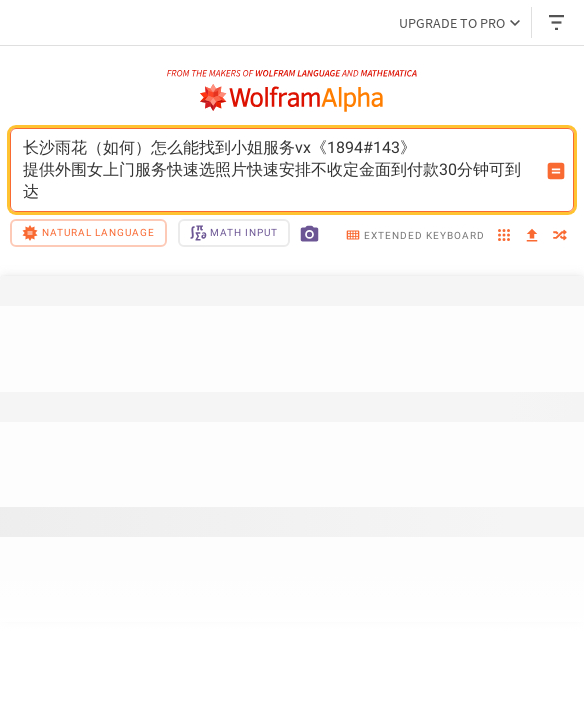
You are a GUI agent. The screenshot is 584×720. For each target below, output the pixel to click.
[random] (560, 236)
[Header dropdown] (558, 22)
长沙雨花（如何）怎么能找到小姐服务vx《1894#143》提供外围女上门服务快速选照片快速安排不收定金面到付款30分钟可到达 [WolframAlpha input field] (279, 170)
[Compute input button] (556, 171)
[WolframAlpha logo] (292, 98)
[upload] (532, 236)
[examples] (504, 236)
